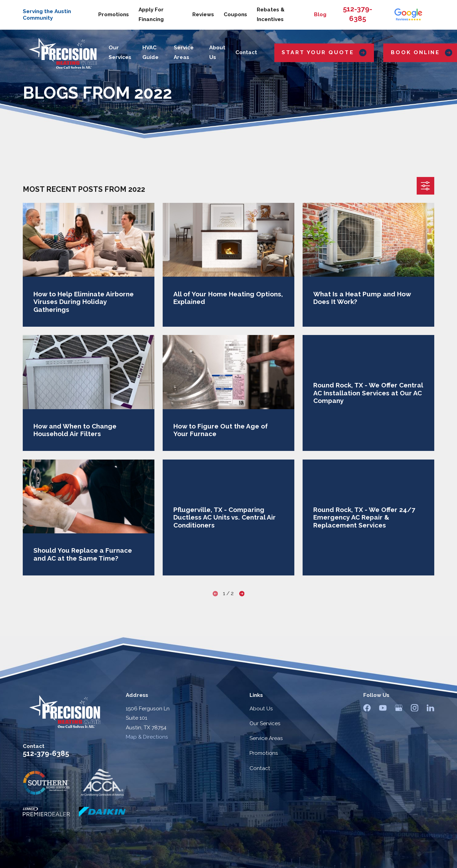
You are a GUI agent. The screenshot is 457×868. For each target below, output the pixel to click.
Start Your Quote (324, 53)
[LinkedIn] (430, 708)
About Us (261, 709)
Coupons (235, 14)
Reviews (203, 14)
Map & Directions (147, 737)
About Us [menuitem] (217, 52)
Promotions (114, 14)
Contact (260, 768)
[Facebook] (367, 708)
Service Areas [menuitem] (184, 52)
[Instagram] (415, 708)
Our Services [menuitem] (120, 52)
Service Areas (266, 738)
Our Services (265, 723)
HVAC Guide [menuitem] (150, 52)
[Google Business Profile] (399, 708)
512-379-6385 (46, 753)
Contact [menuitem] (246, 52)
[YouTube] (383, 708)
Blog (320, 14)
